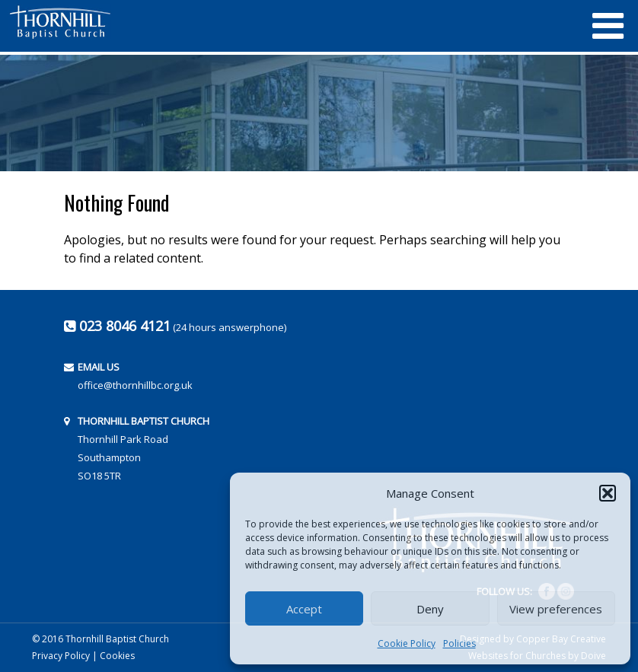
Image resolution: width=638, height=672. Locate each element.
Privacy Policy (61, 656)
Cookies (117, 656)
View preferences (556, 609)
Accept (304, 609)
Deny (430, 609)
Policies (459, 643)
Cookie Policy (407, 643)
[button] (608, 493)
